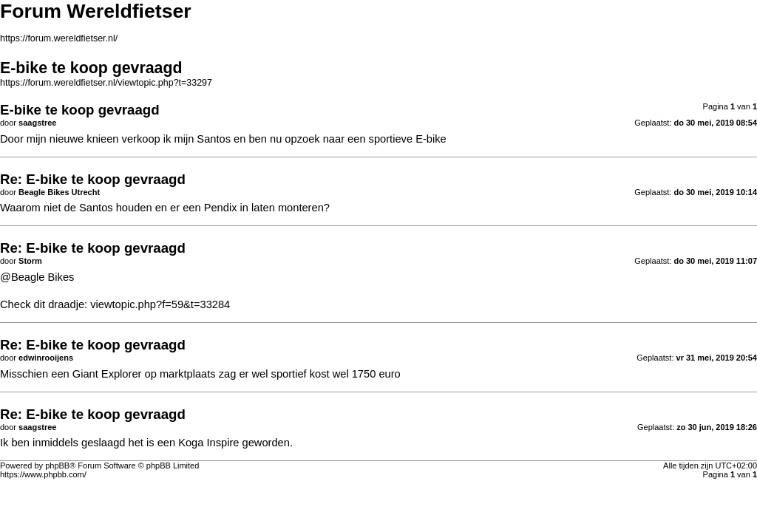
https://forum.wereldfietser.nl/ (59, 38)
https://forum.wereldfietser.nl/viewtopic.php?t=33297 (106, 83)
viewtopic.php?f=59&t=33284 (160, 304)
